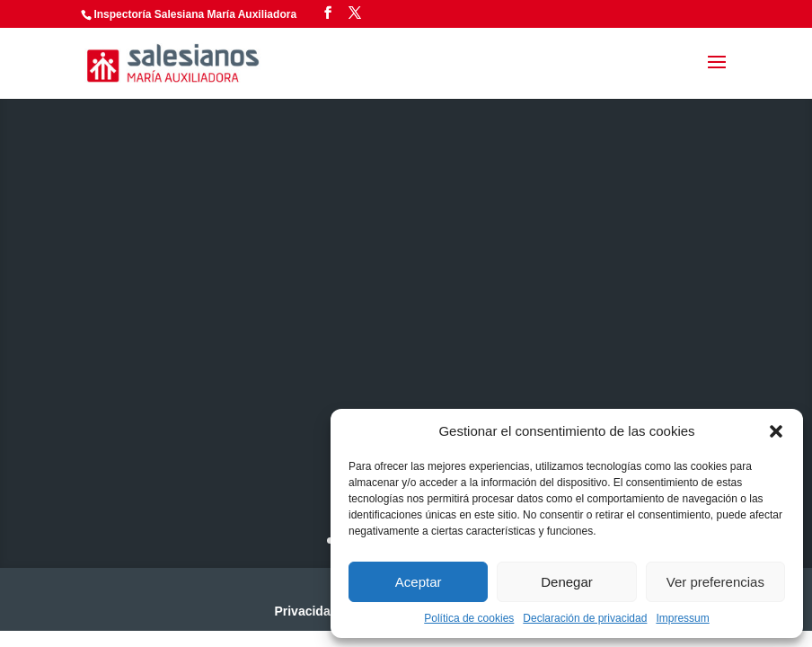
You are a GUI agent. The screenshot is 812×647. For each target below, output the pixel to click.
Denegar (567, 582)
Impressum (682, 618)
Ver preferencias (715, 582)
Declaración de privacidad (585, 618)
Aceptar (419, 582)
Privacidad (306, 611)
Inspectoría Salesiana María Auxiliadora (195, 14)
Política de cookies (469, 618)
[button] (776, 431)
